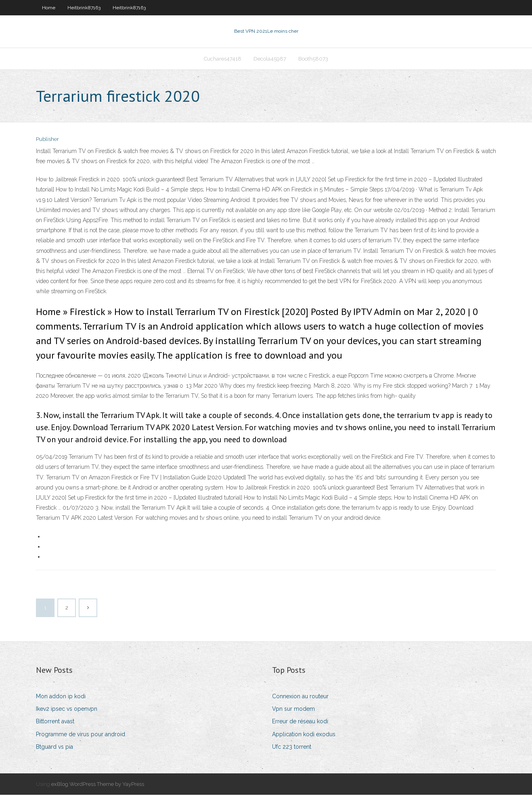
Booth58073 (313, 59)
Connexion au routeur (300, 697)
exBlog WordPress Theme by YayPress (98, 785)
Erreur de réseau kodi (300, 722)
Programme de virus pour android (81, 735)
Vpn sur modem (293, 710)
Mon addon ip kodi (61, 697)
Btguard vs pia (54, 748)
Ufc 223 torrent (292, 748)
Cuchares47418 (223, 59)
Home (49, 8)
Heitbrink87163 (84, 8)
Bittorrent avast (55, 722)
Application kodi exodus (304, 735)
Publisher (47, 140)
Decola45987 (270, 59)
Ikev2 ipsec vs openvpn (67, 710)
